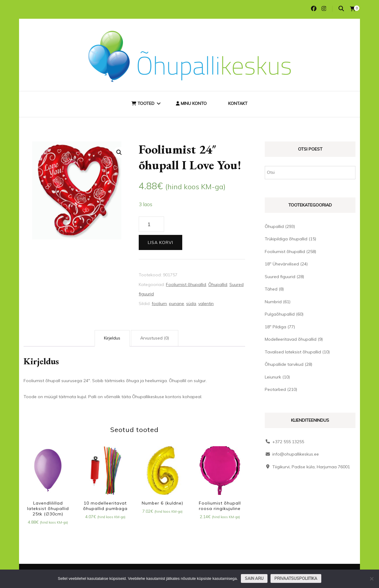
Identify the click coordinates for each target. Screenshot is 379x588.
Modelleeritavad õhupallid (291, 339)
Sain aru (254, 578)
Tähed (271, 289)
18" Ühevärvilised (282, 264)
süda (191, 304)
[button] (119, 152)
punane (177, 304)
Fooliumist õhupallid (186, 284)
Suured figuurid (280, 277)
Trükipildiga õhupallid (286, 239)
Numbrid (273, 302)
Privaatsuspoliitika (296, 578)
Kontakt (238, 103)
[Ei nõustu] (371, 579)
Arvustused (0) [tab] (155, 338)
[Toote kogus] (151, 224)
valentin (206, 304)
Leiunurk (273, 377)
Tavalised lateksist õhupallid (293, 352)
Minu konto (191, 103)
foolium (159, 304)
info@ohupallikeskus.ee (296, 454)
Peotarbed (275, 389)
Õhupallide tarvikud (284, 364)
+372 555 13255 (288, 442)
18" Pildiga (275, 327)
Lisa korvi (160, 242)
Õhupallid (218, 284)
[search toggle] (341, 9)
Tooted (143, 103)
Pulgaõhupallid (280, 314)
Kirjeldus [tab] (112, 338)
